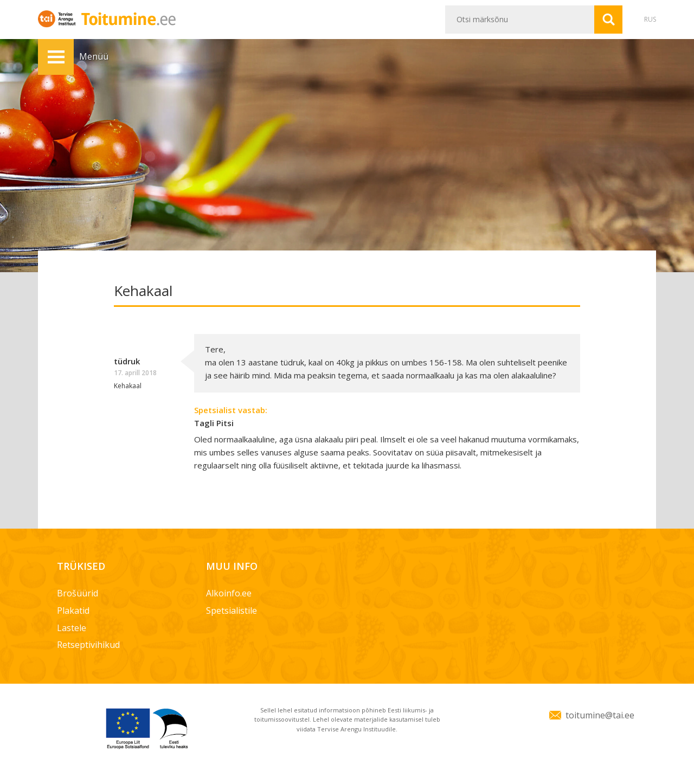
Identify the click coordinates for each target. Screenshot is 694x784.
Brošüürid (78, 593)
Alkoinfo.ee (229, 593)
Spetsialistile (232, 611)
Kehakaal (128, 386)
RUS (650, 19)
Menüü (56, 57)
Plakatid (73, 611)
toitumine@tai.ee (600, 715)
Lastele (72, 628)
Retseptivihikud (88, 645)
